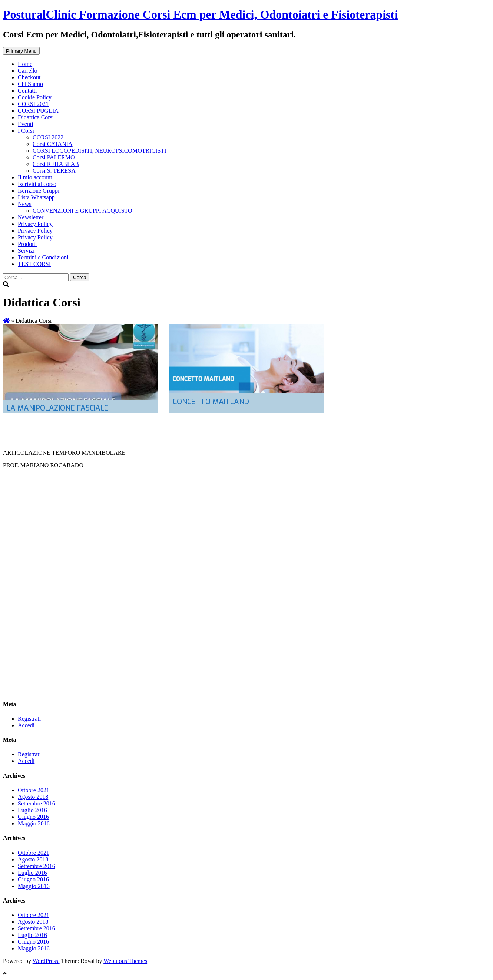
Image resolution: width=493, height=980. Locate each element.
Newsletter (31, 217)
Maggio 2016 (34, 823)
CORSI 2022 (48, 137)
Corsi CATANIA (53, 144)
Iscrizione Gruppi (39, 191)
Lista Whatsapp (36, 197)
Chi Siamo (30, 84)
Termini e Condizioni (43, 257)
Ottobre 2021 (34, 790)
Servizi (26, 251)
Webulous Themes (125, 961)
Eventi (26, 124)
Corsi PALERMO (54, 157)
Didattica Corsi (36, 117)
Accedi (26, 725)
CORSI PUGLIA (38, 111)
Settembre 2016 (37, 803)
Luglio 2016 (32, 810)
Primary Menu (21, 51)
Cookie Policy (35, 97)
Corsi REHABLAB (56, 164)
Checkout (29, 77)
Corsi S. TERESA (54, 171)
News (24, 204)
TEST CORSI (34, 264)
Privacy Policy (35, 224)
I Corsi (26, 131)
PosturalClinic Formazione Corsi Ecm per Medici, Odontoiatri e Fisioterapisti (200, 14)
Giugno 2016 (33, 817)
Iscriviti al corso (37, 184)
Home (25, 64)
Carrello (27, 71)
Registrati (29, 719)
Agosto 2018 (33, 797)
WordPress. (46, 961)
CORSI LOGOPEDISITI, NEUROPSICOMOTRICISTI (99, 151)
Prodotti (27, 244)
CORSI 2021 (33, 104)
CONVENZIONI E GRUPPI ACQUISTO (82, 211)
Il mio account (35, 177)
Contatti (27, 91)
